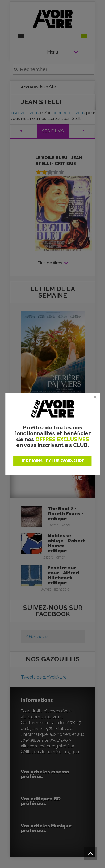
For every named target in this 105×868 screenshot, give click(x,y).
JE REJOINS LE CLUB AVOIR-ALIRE (53, 461)
